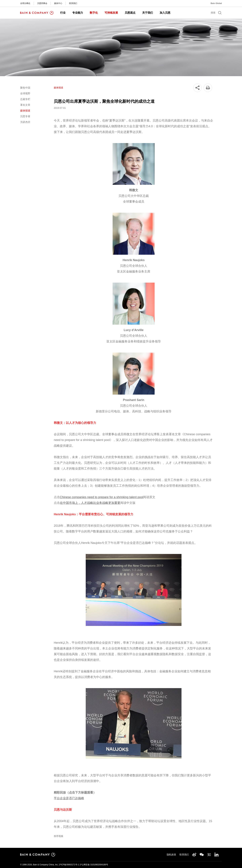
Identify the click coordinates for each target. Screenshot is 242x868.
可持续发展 (111, 13)
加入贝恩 (165, 13)
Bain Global (216, 3)
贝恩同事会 (42, 3)
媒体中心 (58, 3)
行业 (63, 13)
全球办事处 (25, 3)
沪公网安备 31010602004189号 (94, 865)
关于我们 (148, 13)
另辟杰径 (25, 122)
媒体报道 (25, 111)
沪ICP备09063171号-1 (69, 865)
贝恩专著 (25, 116)
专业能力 (78, 13)
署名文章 (25, 105)
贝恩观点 (130, 13)
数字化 (94, 13)
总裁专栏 (25, 99)
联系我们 (73, 3)
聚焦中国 (25, 88)
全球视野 (25, 93)
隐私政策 (171, 855)
